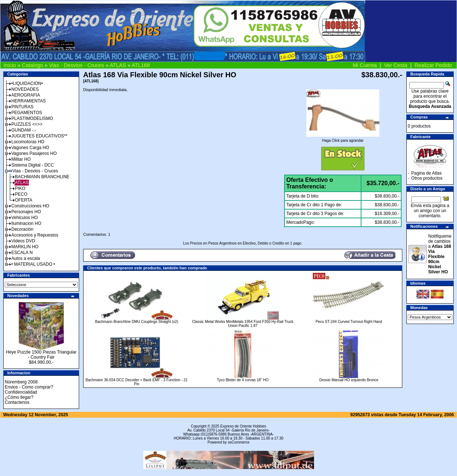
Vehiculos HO (25, 218)
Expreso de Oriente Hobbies (243, 426)
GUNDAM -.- (24, 130)
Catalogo (32, 65)
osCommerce (239, 442)
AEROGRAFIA (26, 95)
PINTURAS (22, 107)
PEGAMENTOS (27, 113)
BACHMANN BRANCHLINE (42, 177)
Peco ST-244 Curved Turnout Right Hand (349, 322)
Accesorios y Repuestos (35, 235)
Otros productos (427, 178)
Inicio (10, 65)
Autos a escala (26, 258)
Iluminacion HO (26, 223)
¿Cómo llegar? (19, 397)
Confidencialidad (21, 392)
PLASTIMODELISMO (32, 118)
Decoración (22, 229)
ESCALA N (22, 253)
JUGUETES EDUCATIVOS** (39, 136)
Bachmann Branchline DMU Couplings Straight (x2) (137, 322)
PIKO (20, 188)
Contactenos (17, 402)
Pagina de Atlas (427, 173)
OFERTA (24, 200)
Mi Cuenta (365, 65)
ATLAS (118, 65)
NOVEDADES (25, 89)
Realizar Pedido (433, 65)
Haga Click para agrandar (343, 139)
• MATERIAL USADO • (33, 264)
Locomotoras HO (28, 142)
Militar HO (21, 159)
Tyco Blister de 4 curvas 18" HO (243, 380)
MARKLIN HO (25, 247)
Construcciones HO (30, 206)
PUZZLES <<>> (27, 124)
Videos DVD (23, 241)
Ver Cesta (396, 65)
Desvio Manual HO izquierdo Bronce (349, 380)
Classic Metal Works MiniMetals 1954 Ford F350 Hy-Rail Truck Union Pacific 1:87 (243, 324)
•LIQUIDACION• (27, 83)
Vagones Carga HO (30, 148)
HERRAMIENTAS (28, 101)
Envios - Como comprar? (29, 387)
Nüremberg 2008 (21, 382)
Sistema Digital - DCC (33, 165)
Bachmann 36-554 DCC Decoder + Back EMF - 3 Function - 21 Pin (137, 382)
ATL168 (141, 65)
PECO (21, 194)
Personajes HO (26, 212)
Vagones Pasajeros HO (34, 153)
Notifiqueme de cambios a (440, 254)
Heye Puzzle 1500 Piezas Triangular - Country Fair (41, 355)
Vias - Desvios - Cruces (76, 65)
